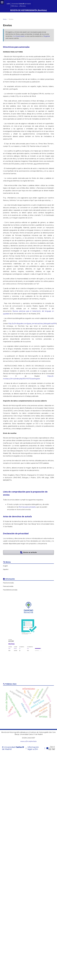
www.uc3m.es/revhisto (28, 741)
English (5, 566)
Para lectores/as (8, 583)
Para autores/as (8, 586)
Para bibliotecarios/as (10, 590)
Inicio (5, 19)
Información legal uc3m (33, 748)
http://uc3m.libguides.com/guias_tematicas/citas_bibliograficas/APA (32, 324)
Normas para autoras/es (27, 507)
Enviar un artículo (30, 552)
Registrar (47, 36)
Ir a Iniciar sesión (19, 36)
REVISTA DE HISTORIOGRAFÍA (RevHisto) (29, 10)
